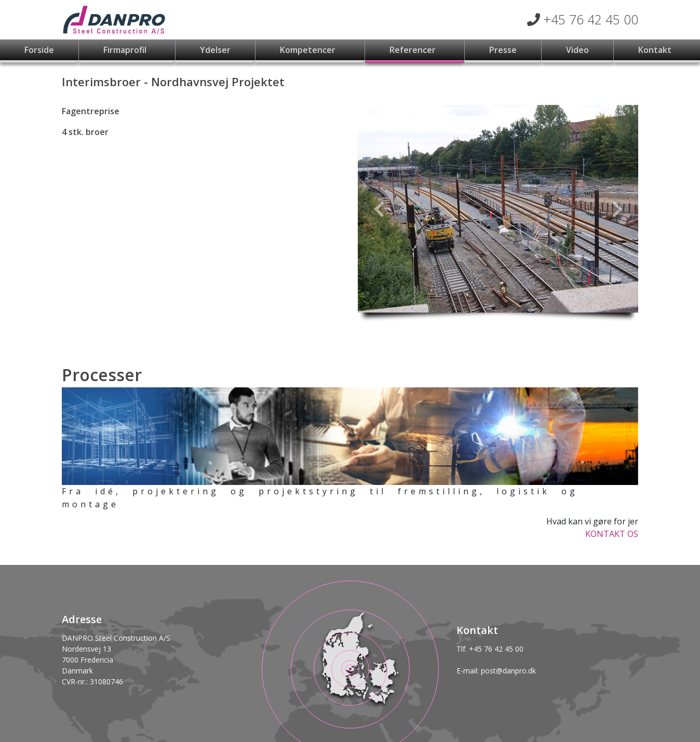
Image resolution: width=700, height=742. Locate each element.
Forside (39, 50)
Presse (503, 50)
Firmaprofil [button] (126, 50)
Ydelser (215, 50)
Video (577, 50)
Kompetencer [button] (309, 50)
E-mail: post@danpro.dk (496, 671)
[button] (379, 209)
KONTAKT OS (612, 534)
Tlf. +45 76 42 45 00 (490, 649)
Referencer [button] (414, 50)
